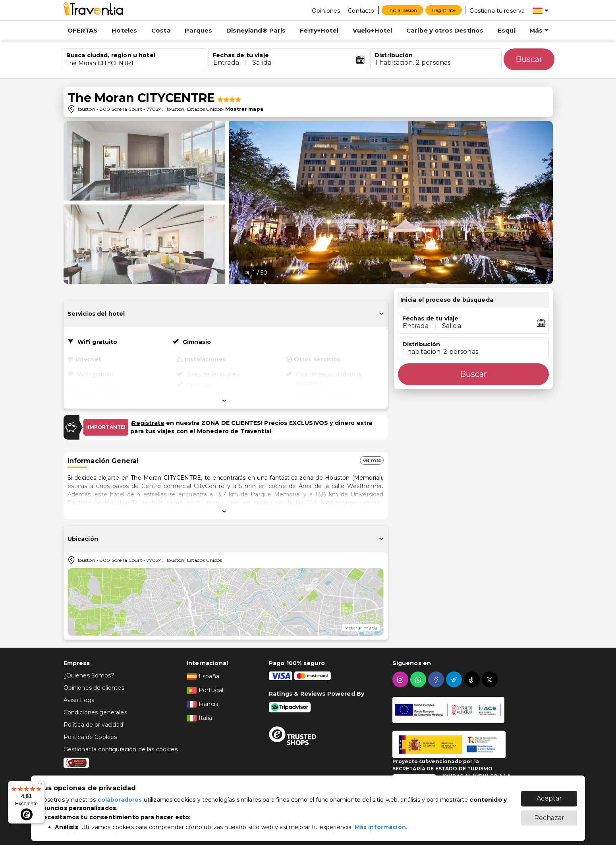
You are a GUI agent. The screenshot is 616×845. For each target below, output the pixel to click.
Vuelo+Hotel (373, 30)
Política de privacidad (93, 725)
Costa (161, 30)
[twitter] (491, 679)
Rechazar (549, 814)
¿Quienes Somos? (89, 675)
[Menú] (40, 786)
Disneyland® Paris (256, 30)
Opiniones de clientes (94, 688)
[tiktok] (473, 679)
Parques (198, 30)
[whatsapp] (419, 679)
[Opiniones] (326, 10)
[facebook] (437, 679)
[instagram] (401, 679)
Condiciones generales (95, 712)
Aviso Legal (80, 700)
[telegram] (455, 679)
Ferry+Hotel (319, 30)
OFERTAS (83, 30)
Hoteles (124, 30)
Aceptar (549, 794)
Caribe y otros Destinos (445, 30)
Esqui (507, 30)
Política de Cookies (90, 737)
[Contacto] (361, 10)
